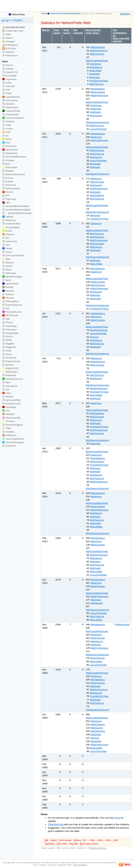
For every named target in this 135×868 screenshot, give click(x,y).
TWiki (43, 14)
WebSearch (96, 67)
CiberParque (10, 107)
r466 (92, 840)
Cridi (6, 132)
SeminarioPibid (11, 400)
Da (5, 136)
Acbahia (8, 69)
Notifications (10, 45)
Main (6, 259)
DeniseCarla (10, 150)
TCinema (8, 421)
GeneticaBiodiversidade (16, 206)
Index (7, 34)
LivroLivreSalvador (13, 255)
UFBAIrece (9, 435)
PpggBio (8, 344)
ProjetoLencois (11, 361)
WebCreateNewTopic (97, 61)
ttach (127, 14)
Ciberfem (8, 104)
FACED (8, 192)
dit (122, 14)
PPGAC (8, 337)
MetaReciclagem (12, 277)
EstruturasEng (11, 188)
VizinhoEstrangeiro (13, 442)
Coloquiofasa (10, 114)
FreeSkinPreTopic (99, 81)
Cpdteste (8, 121)
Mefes (7, 270)
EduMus (8, 171)
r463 (116, 840)
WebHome (95, 64)
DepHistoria (10, 153)
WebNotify (95, 74)
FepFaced (9, 199)
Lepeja (7, 248)
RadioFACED (11, 368)
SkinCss (94, 337)
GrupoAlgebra (11, 227)
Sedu (7, 393)
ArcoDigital (9, 76)
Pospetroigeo (10, 333)
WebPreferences (99, 51)
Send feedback (80, 865)
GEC (6, 203)
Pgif (6, 319)
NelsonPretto (123, 625)
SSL (6, 411)
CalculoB (8, 86)
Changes (8, 41)
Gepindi (8, 217)
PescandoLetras (12, 312)
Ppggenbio (9, 347)
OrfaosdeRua (11, 301)
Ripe (6, 382)
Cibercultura (10, 100)
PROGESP (9, 358)
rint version (65, 840)
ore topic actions (89, 844)
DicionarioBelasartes (14, 157)
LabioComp (10, 241)
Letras (7, 252)
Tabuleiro (8, 414)
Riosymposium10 (12, 379)
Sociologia (9, 407)
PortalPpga (9, 326)
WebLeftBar (95, 71)
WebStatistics (75, 14)
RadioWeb (9, 375)
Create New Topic (13, 31)
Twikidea (8, 432)
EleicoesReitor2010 (14, 174)
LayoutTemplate (98, 129)
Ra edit (73, 844)
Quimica (8, 365)
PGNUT (8, 323)
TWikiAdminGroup (103, 14)
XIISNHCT (9, 446)
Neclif (7, 280)
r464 (108, 840)
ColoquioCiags (11, 111)
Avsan (7, 83)
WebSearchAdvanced (97, 122)
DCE (6, 143)
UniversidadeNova (13, 439)
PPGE (7, 340)
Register (18, 20)
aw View (62, 844)
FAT (6, 196)
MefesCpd (9, 273)
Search (7, 38)
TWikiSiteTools (56, 824)
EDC (6, 164)
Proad (7, 354)
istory (77, 840)
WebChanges (97, 54)
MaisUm (8, 263)
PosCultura (9, 330)
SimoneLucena (11, 404)
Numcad (8, 291)
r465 (100, 840)
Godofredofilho (11, 224)
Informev (8, 234)
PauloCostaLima (12, 305)
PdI (6, 308)
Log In (8, 20)
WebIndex (94, 77)
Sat (6, 390)
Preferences (10, 55)
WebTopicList (96, 84)
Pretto (7, 351)
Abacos (8, 65)
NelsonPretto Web (59, 14)
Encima (8, 178)
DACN (7, 139)
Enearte (8, 181)
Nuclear (8, 287)
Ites (6, 238)
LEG (6, 245)
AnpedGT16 (10, 72)
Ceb (6, 90)
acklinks (50, 844)
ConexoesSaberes (13, 118)
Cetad (7, 93)
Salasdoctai (10, 386)
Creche (7, 129)
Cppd (7, 125)
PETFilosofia (10, 315)
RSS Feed (9, 48)
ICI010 (7, 231)
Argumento (9, 79)
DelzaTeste (9, 146)
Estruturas (9, 185)
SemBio (8, 397)
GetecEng (9, 220)
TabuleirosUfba (11, 418)
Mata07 (8, 266)
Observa (8, 298)
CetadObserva (11, 97)
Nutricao (8, 294)
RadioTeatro (10, 372)
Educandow (10, 167)
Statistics (8, 52)
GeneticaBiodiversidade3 (16, 210)
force (117, 818)
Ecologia (8, 160)
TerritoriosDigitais (12, 425)
